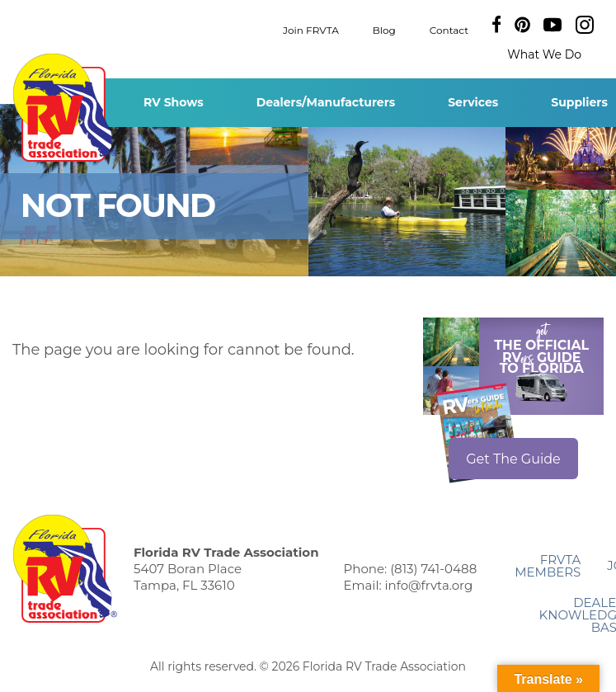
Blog (384, 29)
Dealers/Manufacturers (326, 102)
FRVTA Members (548, 566)
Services (473, 102)
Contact (449, 29)
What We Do (544, 54)
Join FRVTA (311, 29)
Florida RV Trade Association (65, 108)
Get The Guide (513, 459)
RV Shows (174, 102)
